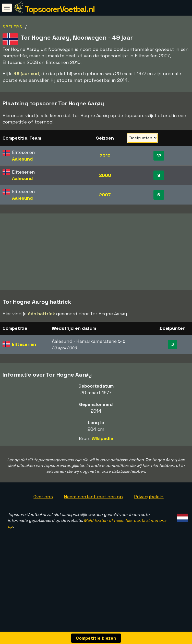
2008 (105, 175)
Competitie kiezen (96, 638)
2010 (105, 156)
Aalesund (22, 159)
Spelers (13, 27)
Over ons (43, 497)
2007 (105, 195)
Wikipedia (103, 439)
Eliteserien (24, 345)
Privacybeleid (149, 497)
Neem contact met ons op (93, 497)
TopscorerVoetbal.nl (60, 9)
